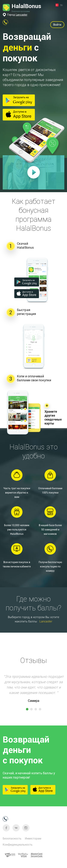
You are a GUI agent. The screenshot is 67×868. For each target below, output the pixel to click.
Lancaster (22, 15)
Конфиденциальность (18, 845)
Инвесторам (33, 839)
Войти (57, 25)
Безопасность (12, 839)
